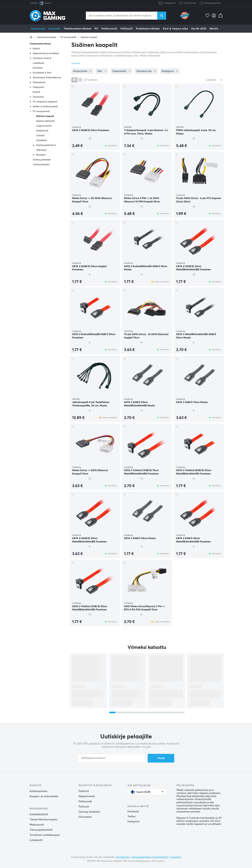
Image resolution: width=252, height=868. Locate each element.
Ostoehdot (175, 857)
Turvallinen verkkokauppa (45, 835)
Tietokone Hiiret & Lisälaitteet (42, 61)
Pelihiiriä (84, 791)
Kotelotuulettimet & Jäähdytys (46, 148)
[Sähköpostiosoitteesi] (112, 758)
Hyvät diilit (199, 29)
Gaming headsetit (89, 812)
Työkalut (40, 136)
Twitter (132, 816)
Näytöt (36, 49)
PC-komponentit (68, 37)
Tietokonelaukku (41, 165)
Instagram (134, 821)
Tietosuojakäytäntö (41, 830)
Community (188, 3)
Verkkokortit (42, 131)
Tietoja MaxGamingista (43, 820)
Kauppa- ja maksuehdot (44, 796)
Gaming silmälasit (42, 160)
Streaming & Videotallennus (47, 78)
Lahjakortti (170, 3)
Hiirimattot (85, 817)
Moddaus (41, 155)
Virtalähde (41, 140)
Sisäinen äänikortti (45, 121)
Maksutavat (37, 825)
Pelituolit (127, 29)
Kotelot (36, 92)
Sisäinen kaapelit (89, 37)
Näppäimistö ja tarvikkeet (46, 53)
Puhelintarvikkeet (148, 29)
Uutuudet (54, 29)
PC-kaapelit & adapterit (45, 102)
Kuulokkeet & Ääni (42, 73)
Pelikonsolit (109, 29)
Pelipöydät (38, 87)
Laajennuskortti (44, 126)
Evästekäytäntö (39, 814)
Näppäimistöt (87, 796)
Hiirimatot (38, 68)
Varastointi (38, 97)
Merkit (214, 29)
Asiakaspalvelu (212, 3)
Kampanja (38, 29)
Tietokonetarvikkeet (78, 29)
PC (96, 29)
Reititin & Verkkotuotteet (45, 107)
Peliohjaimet (39, 82)
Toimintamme (123, 857)
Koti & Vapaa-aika (175, 29)
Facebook (133, 811)
